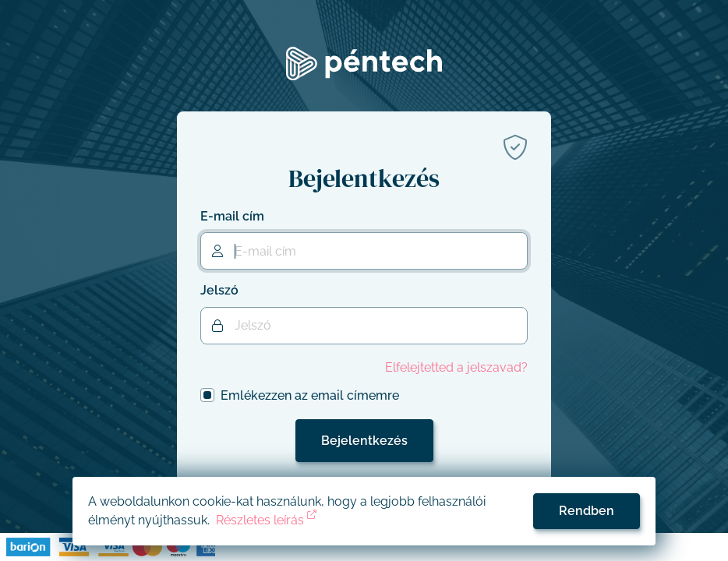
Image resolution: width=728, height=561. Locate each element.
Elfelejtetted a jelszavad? (456, 367)
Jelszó (219, 290)
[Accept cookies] (587, 511)
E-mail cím (232, 216)
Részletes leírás (266, 520)
